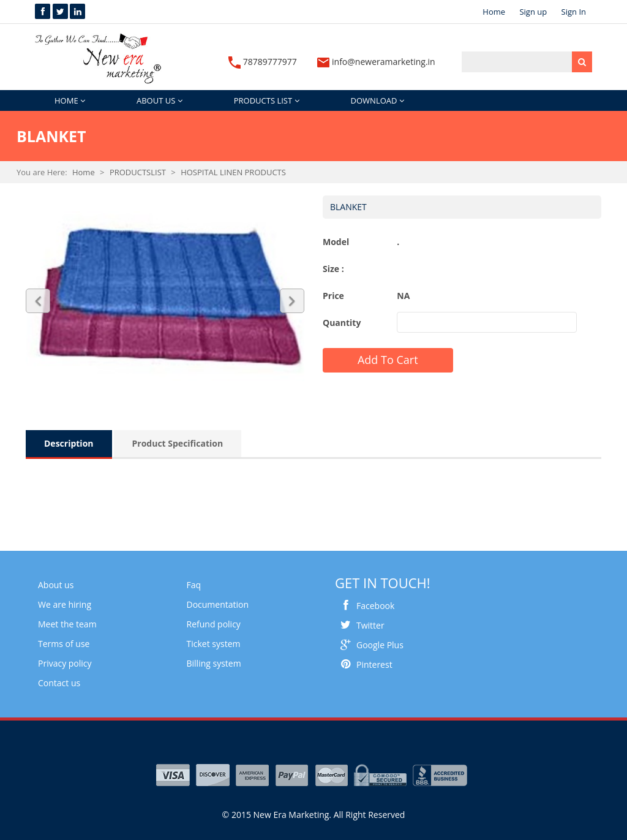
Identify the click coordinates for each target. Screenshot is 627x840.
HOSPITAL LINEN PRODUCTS (233, 172)
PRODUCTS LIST (267, 100)
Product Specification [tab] (178, 443)
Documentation (218, 604)
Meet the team (67, 624)
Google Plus (369, 645)
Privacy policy (65, 663)
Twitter (360, 625)
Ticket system (214, 644)
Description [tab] (69, 443)
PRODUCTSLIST (138, 172)
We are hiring (65, 604)
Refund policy (214, 624)
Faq (194, 585)
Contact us (59, 683)
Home (494, 12)
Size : (333, 269)
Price (333, 296)
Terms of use (64, 644)
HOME (70, 100)
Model (336, 242)
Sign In (574, 12)
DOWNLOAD (377, 100)
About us (56, 585)
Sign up (533, 12)
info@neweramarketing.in (376, 62)
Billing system (214, 663)
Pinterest (364, 664)
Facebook (365, 606)
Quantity (342, 323)
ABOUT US (160, 100)
